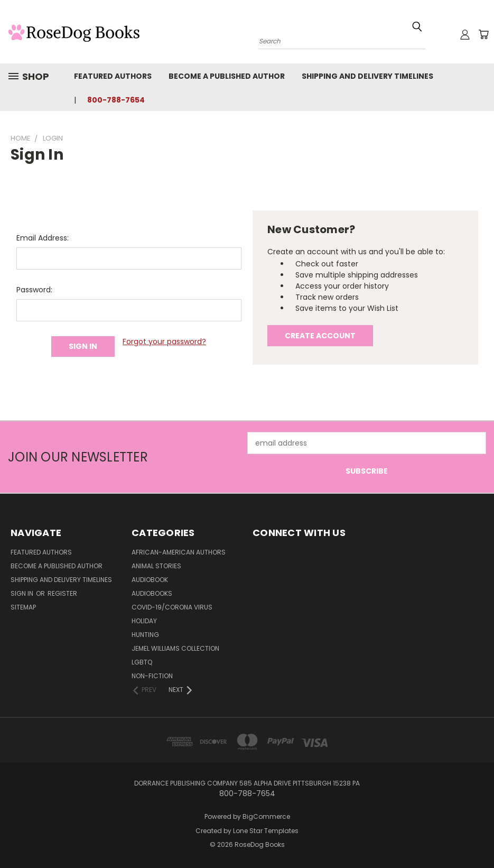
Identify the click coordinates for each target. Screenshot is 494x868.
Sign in (23, 593)
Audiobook (150, 580)
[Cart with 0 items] (483, 34)
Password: (34, 290)
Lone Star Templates (266, 831)
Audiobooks (152, 593)
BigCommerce (266, 816)
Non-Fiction (152, 676)
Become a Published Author (227, 76)
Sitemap (23, 607)
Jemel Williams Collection (175, 648)
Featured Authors (113, 76)
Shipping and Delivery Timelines (367, 76)
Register (62, 593)
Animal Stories (156, 566)
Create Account (320, 336)
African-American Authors (179, 552)
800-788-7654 (116, 100)
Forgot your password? (164, 341)
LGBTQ (142, 662)
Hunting (145, 635)
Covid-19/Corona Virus (172, 607)
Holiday (144, 621)
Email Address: (43, 238)
